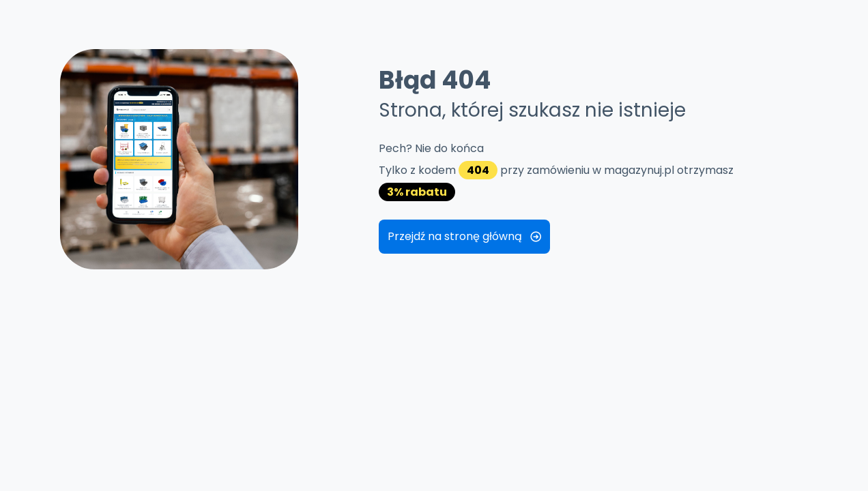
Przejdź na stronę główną (464, 236)
